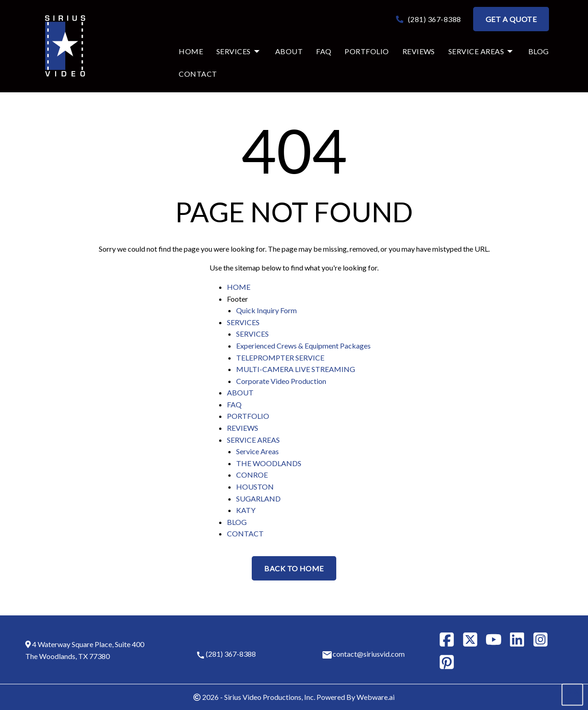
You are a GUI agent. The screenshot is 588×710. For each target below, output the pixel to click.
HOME (239, 287)
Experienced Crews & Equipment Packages (303, 346)
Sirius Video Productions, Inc (269, 697)
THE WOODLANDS (269, 463)
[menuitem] (187, 51)
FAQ (234, 404)
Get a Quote (511, 19)
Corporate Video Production (281, 381)
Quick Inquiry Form (266, 310)
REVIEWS (243, 428)
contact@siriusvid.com (369, 654)
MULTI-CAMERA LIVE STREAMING (296, 369)
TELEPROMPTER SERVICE (280, 358)
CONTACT (245, 533)
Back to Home (294, 568)
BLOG (237, 522)
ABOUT (240, 392)
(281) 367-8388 (429, 19)
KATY (246, 510)
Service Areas (257, 451)
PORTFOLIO (248, 416)
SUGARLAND (258, 499)
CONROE (252, 475)
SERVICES (243, 322)
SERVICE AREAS (253, 440)
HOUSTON (255, 487)
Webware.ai (376, 697)
